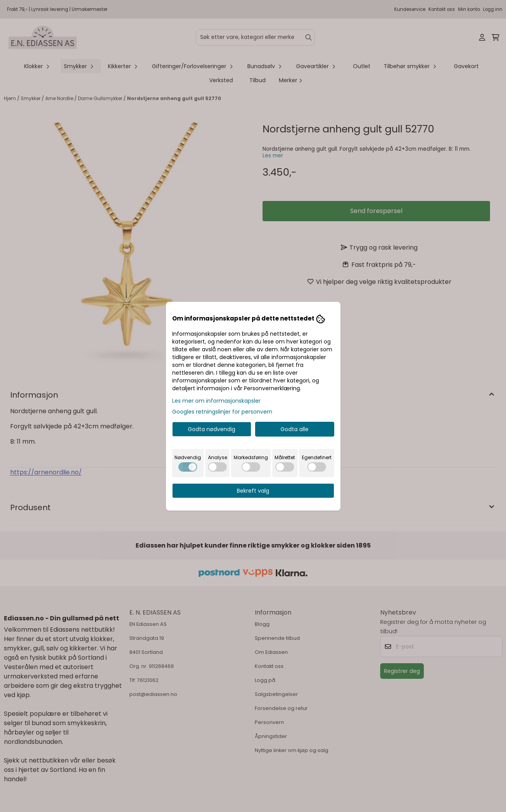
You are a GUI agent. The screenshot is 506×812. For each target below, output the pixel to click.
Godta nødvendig (212, 429)
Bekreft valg (253, 491)
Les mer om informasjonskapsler (216, 401)
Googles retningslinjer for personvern (222, 412)
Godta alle (294, 429)
